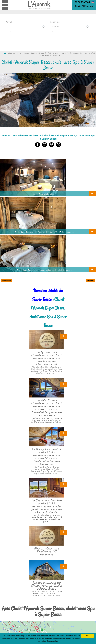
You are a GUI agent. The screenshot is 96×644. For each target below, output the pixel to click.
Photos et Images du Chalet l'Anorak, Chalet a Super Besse (40, 53)
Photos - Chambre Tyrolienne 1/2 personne (46, 551)
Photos (11, 53)
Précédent (7, 281)
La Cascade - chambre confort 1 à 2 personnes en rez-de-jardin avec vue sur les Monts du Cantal (46, 506)
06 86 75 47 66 (82, 2)
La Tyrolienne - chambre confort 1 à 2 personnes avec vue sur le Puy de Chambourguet (46, 358)
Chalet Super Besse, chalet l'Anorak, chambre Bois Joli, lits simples (45, 270)
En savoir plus (52, 641)
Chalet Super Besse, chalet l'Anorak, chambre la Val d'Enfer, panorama (44, 232)
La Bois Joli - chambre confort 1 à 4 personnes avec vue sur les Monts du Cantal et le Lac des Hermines (46, 457)
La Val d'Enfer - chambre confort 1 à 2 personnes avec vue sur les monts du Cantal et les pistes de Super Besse (46, 408)
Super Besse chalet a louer (45, 194)
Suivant (90, 281)
